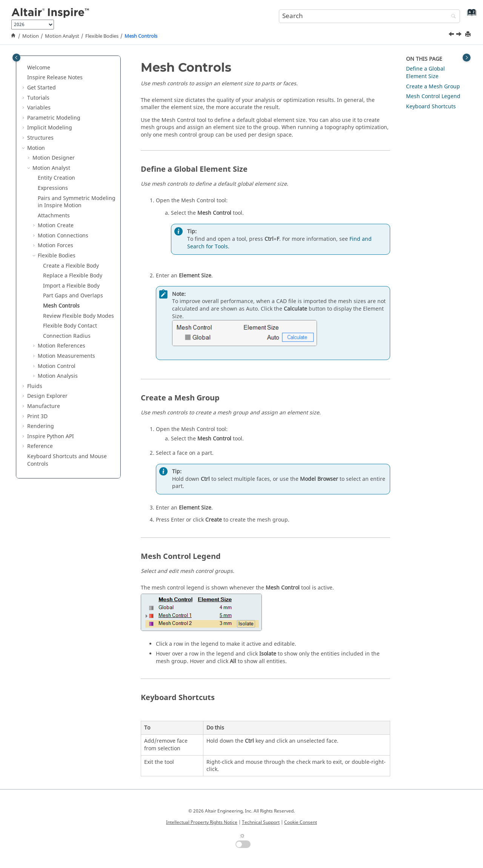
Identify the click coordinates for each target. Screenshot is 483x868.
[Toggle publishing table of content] (16, 58)
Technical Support (261, 822)
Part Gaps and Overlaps (73, 296)
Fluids (35, 386)
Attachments (54, 216)
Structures (40, 138)
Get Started (42, 88)
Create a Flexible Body (71, 266)
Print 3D (37, 416)
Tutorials (38, 98)
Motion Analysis (58, 376)
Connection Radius (67, 336)
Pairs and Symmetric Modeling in (77, 202)
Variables (39, 108)
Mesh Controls (141, 36)
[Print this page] (469, 35)
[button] (24, 68)
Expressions (53, 188)
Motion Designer (54, 158)
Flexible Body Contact (70, 326)
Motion (31, 36)
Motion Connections (63, 236)
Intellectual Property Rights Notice (202, 822)
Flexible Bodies (102, 36)
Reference (40, 446)
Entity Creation (56, 178)
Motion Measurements (66, 356)
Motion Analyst (62, 36)
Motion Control (57, 366)
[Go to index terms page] (470, 15)
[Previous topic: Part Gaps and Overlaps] (452, 35)
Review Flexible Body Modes (78, 316)
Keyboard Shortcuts (431, 107)
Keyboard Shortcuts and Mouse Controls (67, 460)
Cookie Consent (301, 822)
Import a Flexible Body (71, 286)
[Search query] (369, 16)
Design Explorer (47, 396)
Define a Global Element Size (425, 73)
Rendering (41, 426)
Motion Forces (55, 245)
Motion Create (56, 225)
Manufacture (44, 406)
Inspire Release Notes (55, 78)
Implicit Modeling (50, 128)
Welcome (39, 68)
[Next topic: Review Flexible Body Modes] (460, 35)
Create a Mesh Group (433, 87)
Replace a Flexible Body (73, 276)
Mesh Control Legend (433, 96)
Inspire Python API (51, 436)
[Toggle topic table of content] (467, 58)
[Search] (452, 17)
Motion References (62, 346)
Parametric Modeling (54, 118)
